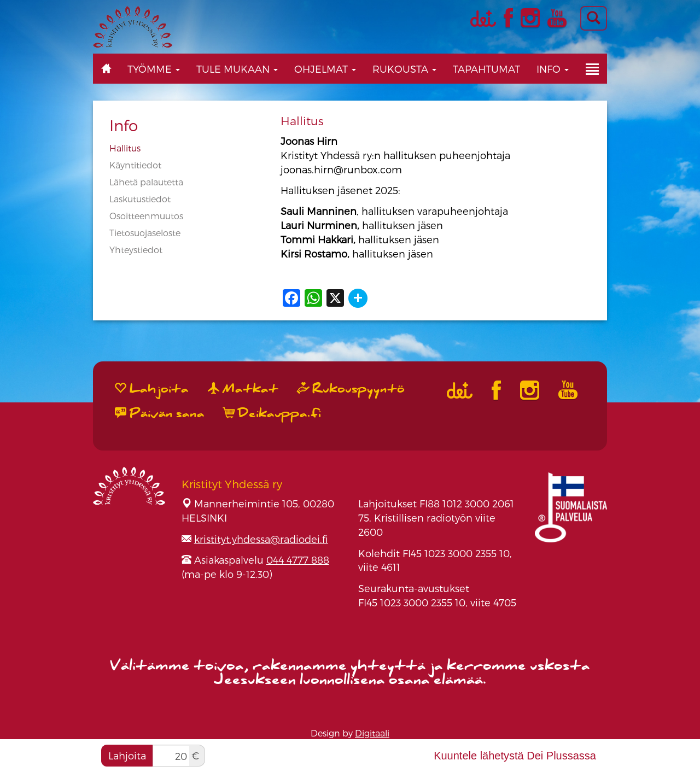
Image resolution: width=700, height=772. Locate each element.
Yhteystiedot (136, 250)
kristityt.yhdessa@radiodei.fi (261, 539)
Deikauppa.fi (272, 413)
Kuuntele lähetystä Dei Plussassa (515, 756)
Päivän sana (160, 413)
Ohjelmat (325, 69)
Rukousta (404, 69)
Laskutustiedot (140, 199)
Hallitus (125, 148)
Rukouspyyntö (351, 389)
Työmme (154, 69)
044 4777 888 (298, 560)
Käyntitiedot (135, 165)
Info (553, 69)
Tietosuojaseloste (145, 233)
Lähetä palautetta (146, 182)
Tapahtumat (486, 69)
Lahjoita (127, 755)
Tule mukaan (237, 69)
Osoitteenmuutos (146, 216)
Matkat (243, 389)
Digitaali (372, 733)
